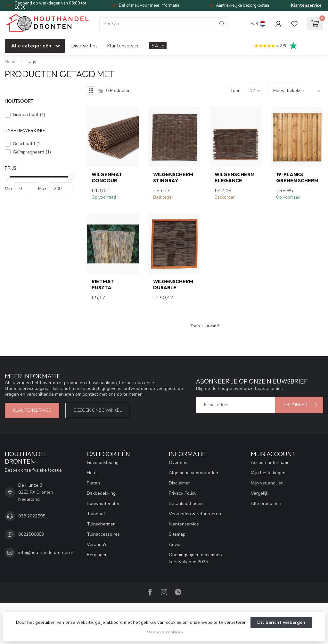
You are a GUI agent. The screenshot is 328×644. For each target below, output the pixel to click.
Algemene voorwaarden (193, 473)
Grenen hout (29, 115)
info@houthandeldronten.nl (46, 553)
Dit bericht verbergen (281, 622)
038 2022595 (32, 516)
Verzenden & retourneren (195, 514)
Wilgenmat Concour (107, 178)
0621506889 (31, 534)
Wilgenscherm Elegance (235, 178)
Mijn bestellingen (268, 473)
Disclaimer (179, 483)
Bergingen (97, 555)
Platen (93, 483)
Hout (92, 473)
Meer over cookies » (165, 632)
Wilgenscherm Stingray (173, 178)
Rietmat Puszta (103, 285)
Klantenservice (306, 5)
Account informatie (270, 462)
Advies (176, 545)
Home (11, 62)
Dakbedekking (101, 493)
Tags (31, 62)
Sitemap (177, 534)
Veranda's (97, 545)
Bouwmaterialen (104, 504)
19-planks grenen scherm (297, 178)
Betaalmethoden (186, 504)
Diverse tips (84, 46)
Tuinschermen (101, 524)
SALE (158, 46)
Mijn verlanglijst (267, 483)
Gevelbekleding (103, 462)
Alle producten (266, 504)
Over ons (178, 462)
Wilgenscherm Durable (173, 285)
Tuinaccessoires (103, 534)
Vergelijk (260, 493)
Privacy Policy (183, 493)
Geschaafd (27, 144)
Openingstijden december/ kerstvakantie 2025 (196, 558)
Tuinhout (96, 514)
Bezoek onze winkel (98, 410)
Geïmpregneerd (32, 152)
